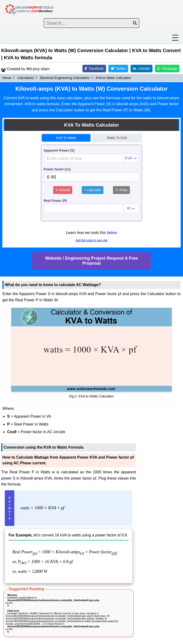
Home (7, 78)
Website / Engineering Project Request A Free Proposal (91, 261)
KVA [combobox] (129, 158)
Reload (63, 190)
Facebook (94, 69)
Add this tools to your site (91, 240)
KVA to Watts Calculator (113, 78)
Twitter (118, 69)
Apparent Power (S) (59, 150)
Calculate (92, 190)
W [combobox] (129, 208)
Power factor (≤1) (57, 169)
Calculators (25, 78)
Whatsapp (167, 69)
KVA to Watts (66, 138)
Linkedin (142, 69)
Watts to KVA (117, 138)
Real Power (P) (55, 201)
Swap (121, 190)
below (112, 233)
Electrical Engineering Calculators (65, 78)
